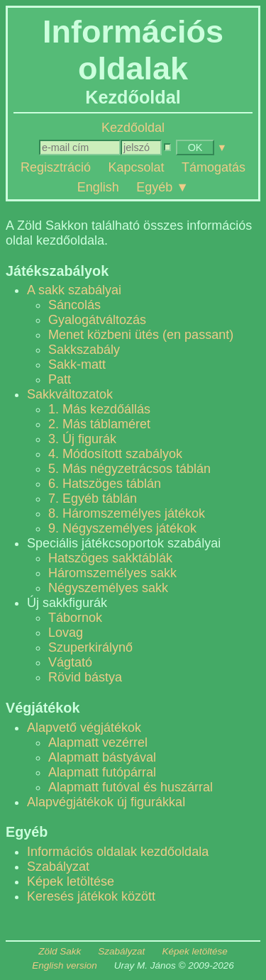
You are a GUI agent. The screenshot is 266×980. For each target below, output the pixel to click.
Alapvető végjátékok (84, 728)
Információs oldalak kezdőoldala (118, 852)
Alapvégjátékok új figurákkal (106, 802)
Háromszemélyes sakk (112, 573)
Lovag (66, 633)
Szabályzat (58, 867)
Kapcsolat (136, 167)
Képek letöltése (71, 881)
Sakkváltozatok (70, 394)
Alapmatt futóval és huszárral (131, 787)
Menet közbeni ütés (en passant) (141, 335)
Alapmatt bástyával (102, 757)
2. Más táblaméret (99, 424)
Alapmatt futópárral (102, 772)
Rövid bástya (85, 677)
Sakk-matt (77, 364)
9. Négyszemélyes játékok (122, 528)
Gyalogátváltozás (97, 320)
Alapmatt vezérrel (98, 742)
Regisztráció (56, 167)
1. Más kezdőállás (99, 409)
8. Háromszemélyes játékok (127, 513)
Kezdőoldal (133, 128)
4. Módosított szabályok (115, 454)
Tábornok (75, 618)
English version (65, 965)
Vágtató (70, 662)
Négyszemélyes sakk (108, 588)
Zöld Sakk (60, 951)
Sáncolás (74, 305)
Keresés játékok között (91, 896)
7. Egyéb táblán (93, 499)
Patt (60, 379)
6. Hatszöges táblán (105, 484)
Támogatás (214, 167)
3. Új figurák (82, 439)
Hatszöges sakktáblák (110, 558)
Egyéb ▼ (162, 186)
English (98, 186)
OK (195, 147)
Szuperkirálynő (90, 647)
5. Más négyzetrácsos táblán (129, 469)
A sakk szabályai (74, 290)
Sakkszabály (84, 350)
